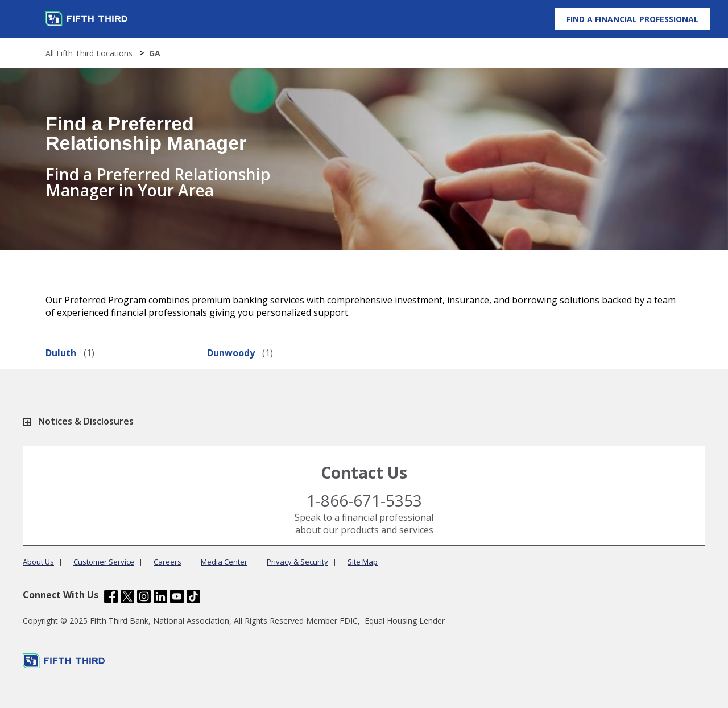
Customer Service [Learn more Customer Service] (104, 562)
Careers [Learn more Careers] (167, 562)
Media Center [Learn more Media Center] (224, 562)
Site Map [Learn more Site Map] (363, 562)
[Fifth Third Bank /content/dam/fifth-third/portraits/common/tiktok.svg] (193, 598)
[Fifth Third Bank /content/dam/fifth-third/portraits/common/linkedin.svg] (160, 598)
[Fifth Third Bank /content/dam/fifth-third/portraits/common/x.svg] (127, 598)
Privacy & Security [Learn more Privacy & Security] (297, 562)
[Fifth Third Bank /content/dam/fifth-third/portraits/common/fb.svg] (111, 598)
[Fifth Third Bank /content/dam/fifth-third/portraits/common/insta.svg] (144, 598)
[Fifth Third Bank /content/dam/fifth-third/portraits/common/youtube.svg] (177, 598)
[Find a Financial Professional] (632, 19)
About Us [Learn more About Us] (38, 562)
